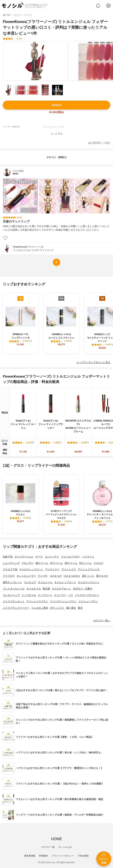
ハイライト (88, 557)
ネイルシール (45, 582)
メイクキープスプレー (87, 595)
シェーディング (11, 563)
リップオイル (29, 595)
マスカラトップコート (31, 569)
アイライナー (52, 569)
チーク (39, 557)
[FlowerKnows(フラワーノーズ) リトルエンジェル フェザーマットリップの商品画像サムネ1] (8, 90)
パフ (71, 595)
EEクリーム (85, 563)
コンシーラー (52, 557)
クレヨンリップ (11, 595)
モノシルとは (65, 847)
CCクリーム (56, 563)
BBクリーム (42, 563)
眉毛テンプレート (12, 582)
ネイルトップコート (65, 582)
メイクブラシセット (14, 601)
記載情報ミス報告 (99, 143)
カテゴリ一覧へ (102, 620)
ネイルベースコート (89, 582)
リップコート (45, 595)
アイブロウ (9, 576)
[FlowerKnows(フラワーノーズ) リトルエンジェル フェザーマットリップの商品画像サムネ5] (57, 90)
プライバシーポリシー (63, 856)
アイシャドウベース (89, 569)
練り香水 (71, 608)
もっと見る (57, 134)
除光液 (46, 589)
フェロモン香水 (40, 608)
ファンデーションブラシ (63, 601)
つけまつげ (55, 576)
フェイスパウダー (71, 557)
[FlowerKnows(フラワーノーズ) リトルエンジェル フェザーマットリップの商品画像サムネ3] (33, 90)
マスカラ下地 (10, 569)
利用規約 (43, 856)
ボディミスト (57, 608)
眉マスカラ (102, 576)
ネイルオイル (34, 589)
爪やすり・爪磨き (83, 589)
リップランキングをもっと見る (93, 362)
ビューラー (60, 595)
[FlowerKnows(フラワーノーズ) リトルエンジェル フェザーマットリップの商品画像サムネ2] (21, 90)
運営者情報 (30, 856)
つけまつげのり (72, 576)
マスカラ (98, 563)
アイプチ (43, 576)
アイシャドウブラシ (37, 601)
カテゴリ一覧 (48, 847)
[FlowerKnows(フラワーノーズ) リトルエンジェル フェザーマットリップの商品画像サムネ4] (45, 90)
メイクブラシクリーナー (16, 608)
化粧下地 (8, 557)
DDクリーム (71, 563)
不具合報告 (83, 856)
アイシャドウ (69, 569)
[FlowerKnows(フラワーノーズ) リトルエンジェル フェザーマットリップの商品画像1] (35, 61)
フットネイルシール (14, 589)
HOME (56, 839)
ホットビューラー (26, 576)
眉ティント (88, 576)
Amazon (56, 105)
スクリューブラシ (88, 601)
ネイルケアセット (62, 589)
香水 (80, 608)
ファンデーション (24, 557)
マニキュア (30, 582)
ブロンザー (28, 563)
